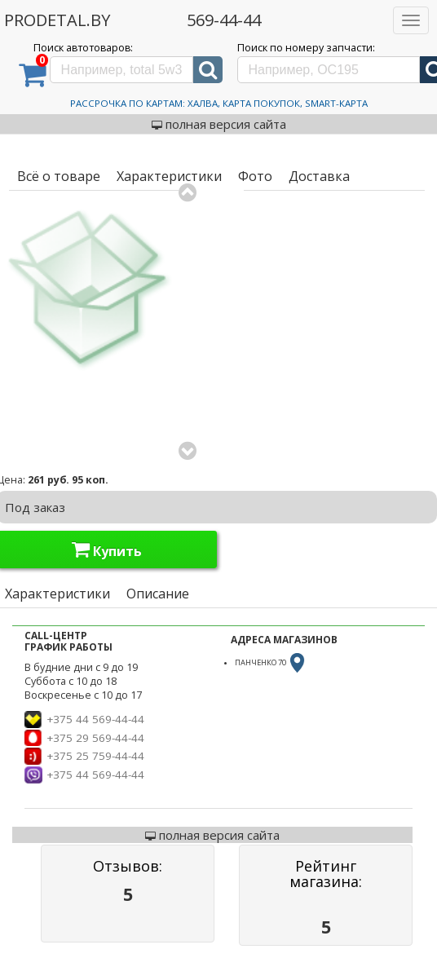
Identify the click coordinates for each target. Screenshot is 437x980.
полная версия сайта (219, 124)
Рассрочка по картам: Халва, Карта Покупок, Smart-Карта (219, 103)
